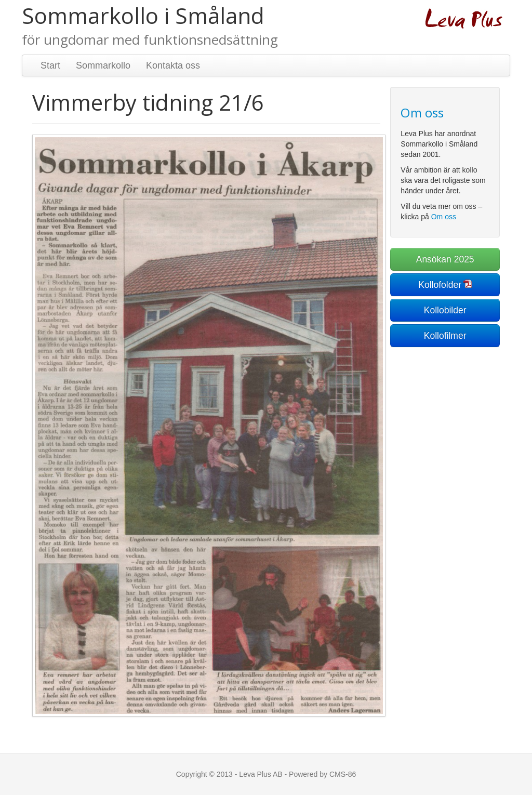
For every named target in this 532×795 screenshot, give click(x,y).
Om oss (444, 217)
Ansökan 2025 (445, 259)
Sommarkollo (103, 65)
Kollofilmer (445, 336)
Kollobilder (445, 310)
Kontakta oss (173, 65)
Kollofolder (440, 285)
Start (50, 65)
